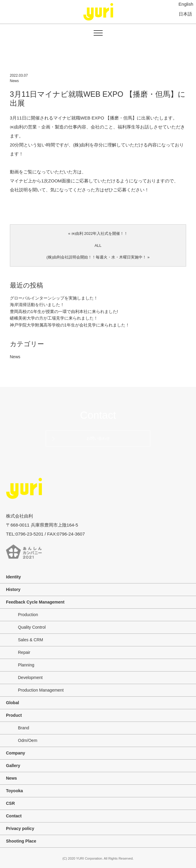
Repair (24, 652)
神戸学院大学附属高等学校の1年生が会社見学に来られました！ (70, 325)
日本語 (185, 14)
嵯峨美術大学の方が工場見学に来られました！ (54, 318)
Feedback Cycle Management (35, 602)
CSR (10, 803)
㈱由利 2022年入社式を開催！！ (100, 233)
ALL (98, 245)
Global (13, 703)
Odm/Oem (28, 740)
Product (14, 715)
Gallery (13, 766)
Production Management (41, 690)
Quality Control (32, 627)
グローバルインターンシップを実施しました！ (54, 298)
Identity (13, 577)
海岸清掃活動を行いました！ (37, 305)
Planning (26, 665)
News (14, 81)
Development (30, 678)
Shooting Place (21, 841)
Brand (23, 728)
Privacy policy (20, 828)
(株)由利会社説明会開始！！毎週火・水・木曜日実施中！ (96, 257)
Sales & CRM (31, 640)
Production (28, 615)
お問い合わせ (98, 438)
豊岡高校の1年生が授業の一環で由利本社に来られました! (64, 311)
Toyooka (15, 791)
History (13, 589)
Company (16, 753)
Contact (98, 415)
